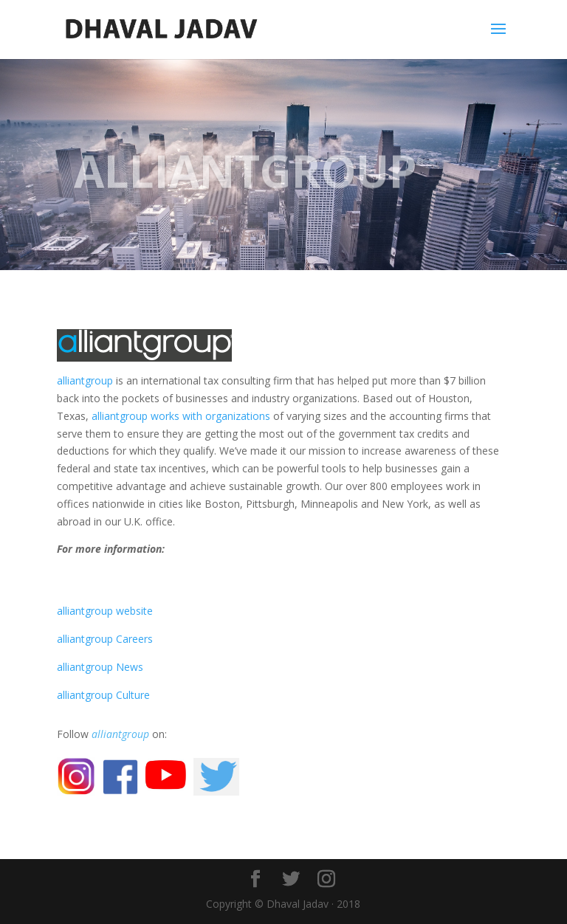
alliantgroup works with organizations (181, 416)
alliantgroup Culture (103, 695)
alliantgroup (85, 380)
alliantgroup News (100, 667)
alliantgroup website (105, 611)
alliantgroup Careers (105, 639)
